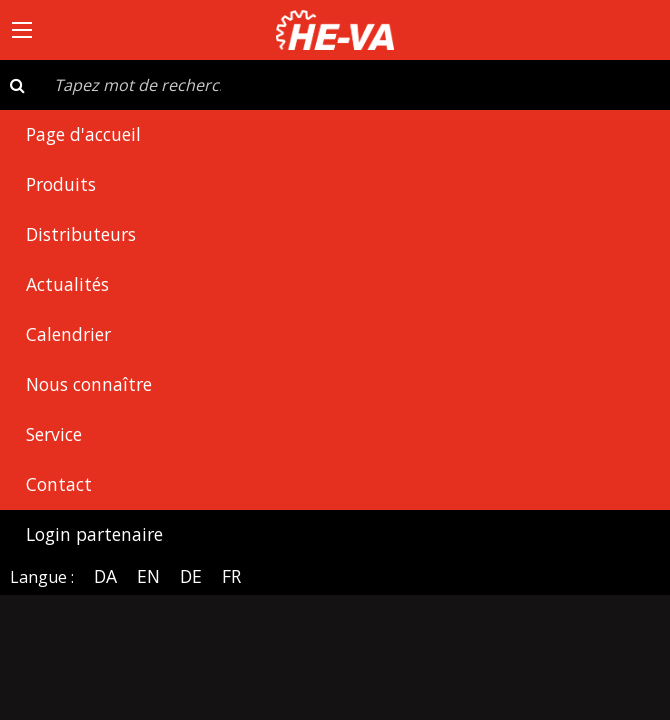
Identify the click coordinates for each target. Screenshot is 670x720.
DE (191, 576)
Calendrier (68, 334)
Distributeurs (81, 234)
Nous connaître (89, 384)
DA (105, 576)
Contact (59, 484)
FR (231, 576)
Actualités (67, 284)
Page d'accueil (83, 134)
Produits (61, 184)
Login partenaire (94, 534)
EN (148, 576)
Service (54, 434)
